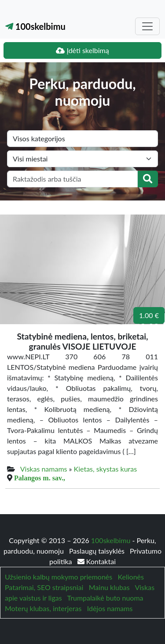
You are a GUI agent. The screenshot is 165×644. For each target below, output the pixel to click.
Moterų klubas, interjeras (43, 608)
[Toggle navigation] (147, 26)
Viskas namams (44, 469)
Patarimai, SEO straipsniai (44, 587)
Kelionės (131, 577)
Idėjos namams (110, 608)
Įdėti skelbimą (82, 50)
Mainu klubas (109, 587)
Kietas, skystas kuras (106, 469)
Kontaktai (97, 561)
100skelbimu (35, 26)
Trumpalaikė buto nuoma (105, 598)
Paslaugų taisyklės (98, 551)
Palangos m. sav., (40, 478)
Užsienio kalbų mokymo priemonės (59, 577)
